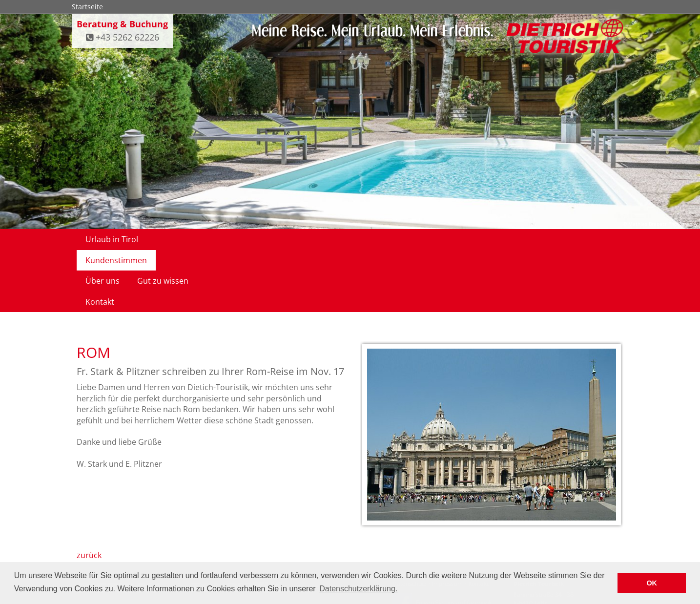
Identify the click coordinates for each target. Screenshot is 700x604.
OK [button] (652, 583)
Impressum (447, 522)
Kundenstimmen (186, 239)
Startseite (87, 7)
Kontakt (370, 239)
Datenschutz (410, 522)
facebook (479, 540)
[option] (492, 374)
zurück (89, 493)
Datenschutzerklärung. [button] (358, 589)
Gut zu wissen (312, 239)
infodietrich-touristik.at (565, 557)
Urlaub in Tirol (112, 239)
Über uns (252, 239)
